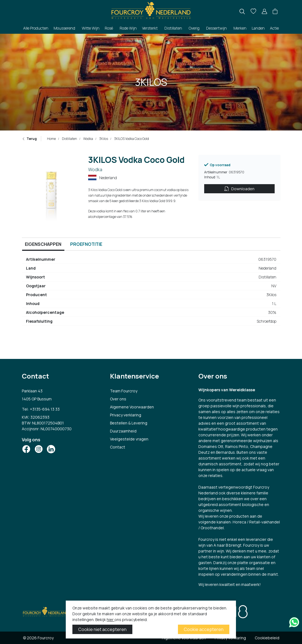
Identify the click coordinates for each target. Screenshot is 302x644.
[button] (275, 12)
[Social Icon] (26, 449)
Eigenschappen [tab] (43, 244)
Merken (240, 28)
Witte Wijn (91, 28)
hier (111, 620)
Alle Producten (36, 28)
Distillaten (173, 28)
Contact (118, 447)
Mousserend (64, 28)
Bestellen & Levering (129, 423)
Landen (258, 28)
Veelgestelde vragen (129, 439)
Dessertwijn (216, 28)
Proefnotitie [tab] (86, 244)
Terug (29, 139)
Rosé (109, 28)
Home (51, 139)
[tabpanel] (151, 293)
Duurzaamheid (123, 431)
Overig (194, 28)
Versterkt (150, 28)
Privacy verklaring (126, 415)
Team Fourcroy (124, 391)
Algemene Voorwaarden (132, 407)
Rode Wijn (128, 28)
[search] (242, 11)
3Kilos (103, 139)
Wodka (88, 139)
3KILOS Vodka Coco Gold (131, 139)
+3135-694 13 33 (45, 409)
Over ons (118, 399)
